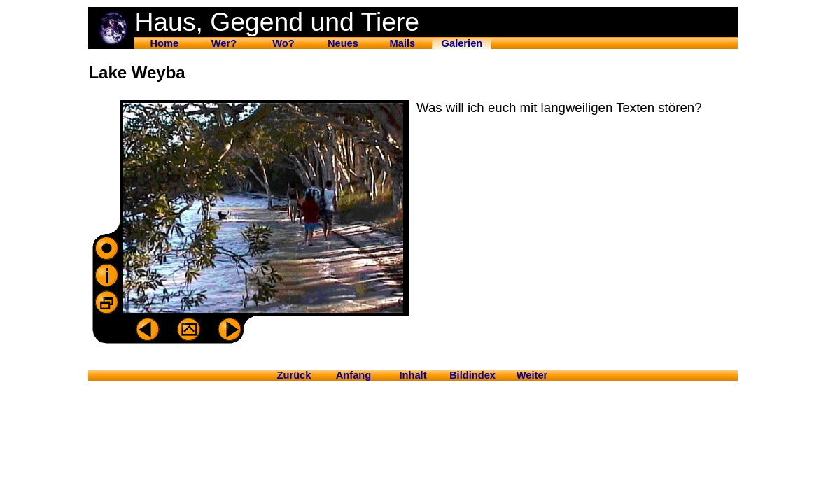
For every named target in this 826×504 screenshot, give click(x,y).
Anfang (353, 375)
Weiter (532, 375)
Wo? (283, 43)
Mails (403, 43)
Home (165, 43)
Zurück (294, 375)
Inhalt (413, 375)
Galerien (462, 43)
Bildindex (472, 375)
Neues (343, 43)
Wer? (224, 43)
